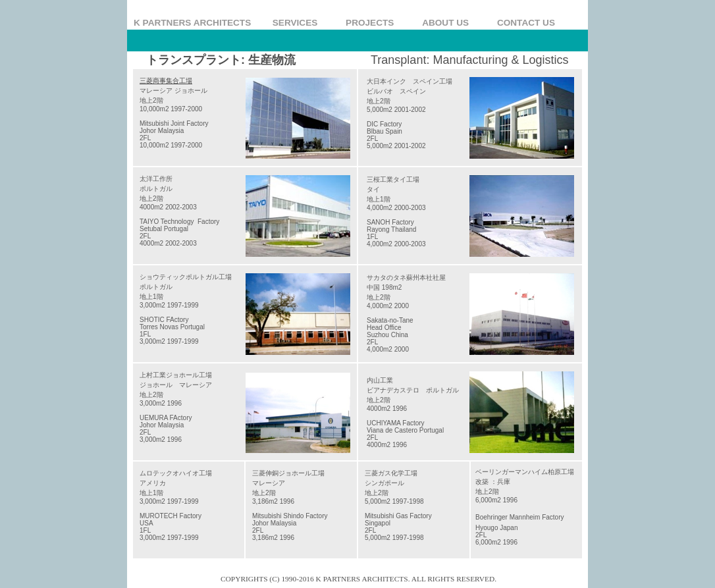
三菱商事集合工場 (166, 81)
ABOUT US (451, 23)
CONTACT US (526, 23)
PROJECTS (376, 23)
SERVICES (301, 23)
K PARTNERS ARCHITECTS (195, 23)
